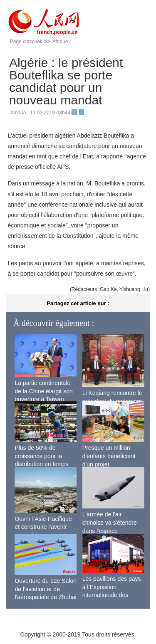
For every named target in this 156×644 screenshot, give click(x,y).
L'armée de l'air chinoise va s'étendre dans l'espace (110, 522)
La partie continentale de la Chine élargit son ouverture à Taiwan (43, 391)
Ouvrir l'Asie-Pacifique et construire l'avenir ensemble (43, 527)
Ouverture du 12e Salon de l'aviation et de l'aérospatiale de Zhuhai (46, 589)
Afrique (60, 42)
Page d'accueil (26, 42)
